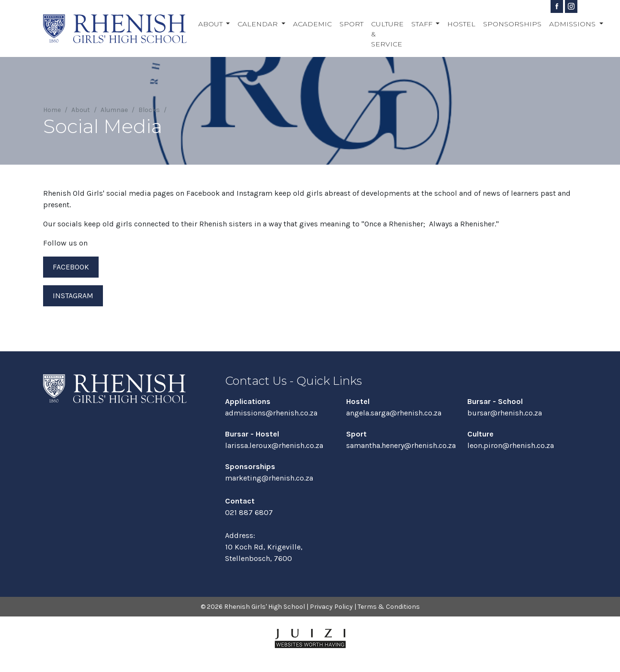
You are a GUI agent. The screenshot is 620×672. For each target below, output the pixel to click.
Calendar (259, 24)
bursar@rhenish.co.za (505, 413)
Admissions (573, 24)
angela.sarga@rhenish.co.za (394, 413)
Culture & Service (387, 34)
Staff (423, 24)
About (211, 24)
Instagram (73, 296)
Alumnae (114, 110)
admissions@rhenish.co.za (271, 413)
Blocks (149, 110)
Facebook (71, 267)
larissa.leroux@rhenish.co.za (274, 445)
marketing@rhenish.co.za (269, 478)
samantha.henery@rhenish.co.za (401, 445)
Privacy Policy (331, 607)
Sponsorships (512, 24)
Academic (312, 24)
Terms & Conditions (389, 607)
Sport (351, 24)
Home (52, 110)
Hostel (461, 24)
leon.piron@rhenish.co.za (511, 445)
